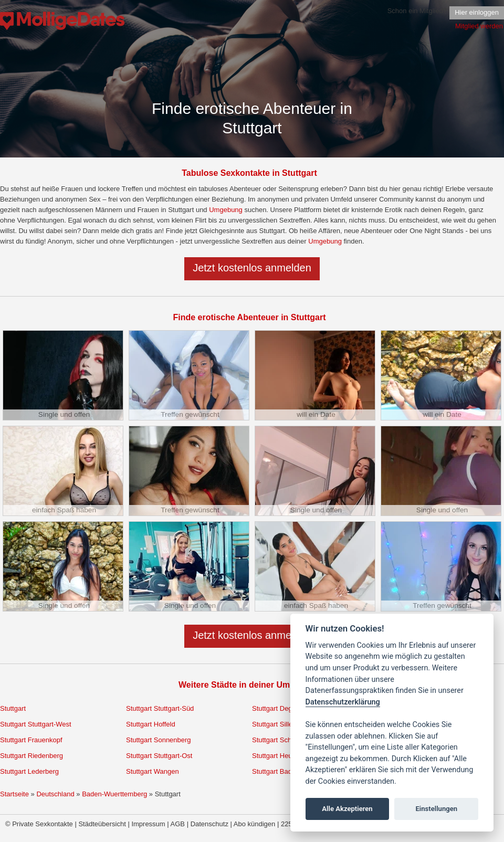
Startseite (14, 794)
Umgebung (226, 210)
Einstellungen (436, 809)
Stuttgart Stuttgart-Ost (159, 756)
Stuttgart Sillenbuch (282, 724)
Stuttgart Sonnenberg (159, 740)
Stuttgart (13, 708)
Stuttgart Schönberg (282, 740)
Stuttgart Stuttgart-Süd (160, 708)
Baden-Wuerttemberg (114, 794)
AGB (178, 824)
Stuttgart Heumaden (282, 756)
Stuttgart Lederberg (29, 771)
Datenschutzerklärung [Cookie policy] (343, 702)
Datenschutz (209, 824)
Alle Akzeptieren (347, 809)
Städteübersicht (102, 824)
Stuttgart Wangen (153, 771)
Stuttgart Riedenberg (31, 756)
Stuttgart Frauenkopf (31, 740)
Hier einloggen (477, 12)
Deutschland (55, 794)
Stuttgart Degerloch (281, 708)
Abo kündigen (255, 824)
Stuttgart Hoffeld (151, 724)
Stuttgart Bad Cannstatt (287, 771)
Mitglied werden (479, 26)
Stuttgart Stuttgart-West (36, 724)
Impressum (148, 824)
